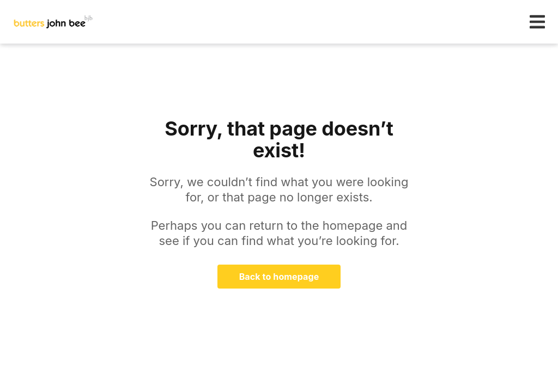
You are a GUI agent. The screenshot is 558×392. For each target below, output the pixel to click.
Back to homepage (279, 277)
